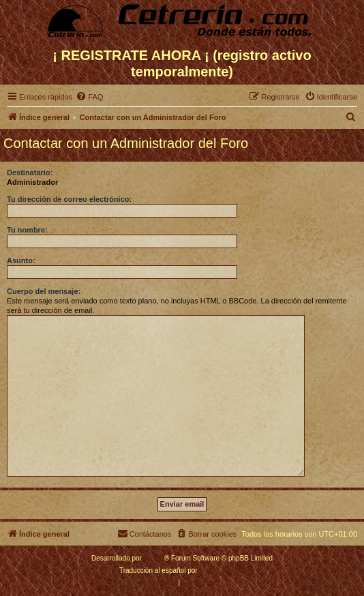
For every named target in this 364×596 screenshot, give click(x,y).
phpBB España (222, 570)
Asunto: (21, 260)
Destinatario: (30, 173)
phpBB (154, 558)
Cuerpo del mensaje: (44, 291)
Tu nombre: (27, 230)
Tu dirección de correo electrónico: (69, 199)
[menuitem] (89, 97)
